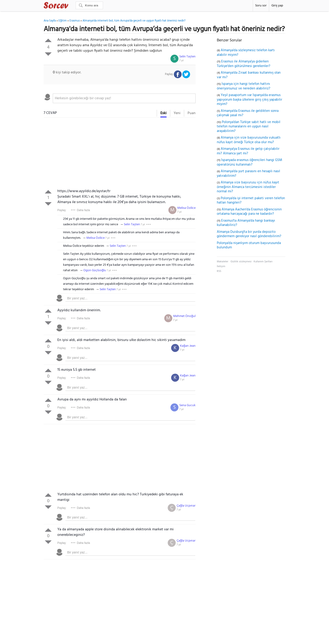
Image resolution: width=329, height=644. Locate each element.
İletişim (221, 266)
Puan (192, 113)
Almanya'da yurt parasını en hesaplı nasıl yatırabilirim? (248, 174)
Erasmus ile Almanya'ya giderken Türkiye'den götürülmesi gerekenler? (244, 64)
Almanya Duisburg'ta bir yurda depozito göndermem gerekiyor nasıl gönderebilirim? (249, 234)
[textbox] (124, 98)
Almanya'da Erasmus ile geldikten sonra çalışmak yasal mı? (248, 113)
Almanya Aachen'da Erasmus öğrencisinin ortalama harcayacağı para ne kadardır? (249, 212)
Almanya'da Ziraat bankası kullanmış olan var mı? (249, 75)
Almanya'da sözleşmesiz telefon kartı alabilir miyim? (246, 53)
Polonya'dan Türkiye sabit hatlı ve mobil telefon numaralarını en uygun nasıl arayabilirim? (249, 127)
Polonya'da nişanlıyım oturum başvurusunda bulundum (249, 245)
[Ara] (89, 5)
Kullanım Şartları (263, 262)
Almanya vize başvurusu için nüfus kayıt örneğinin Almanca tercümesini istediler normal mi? (248, 187)
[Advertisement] (120, 154)
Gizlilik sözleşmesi (241, 262)
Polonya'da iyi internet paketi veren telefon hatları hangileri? (251, 201)
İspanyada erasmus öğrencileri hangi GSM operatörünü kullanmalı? (249, 162)
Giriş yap (277, 6)
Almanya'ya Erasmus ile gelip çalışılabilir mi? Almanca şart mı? (248, 151)
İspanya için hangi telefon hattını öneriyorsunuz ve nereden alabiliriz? (244, 86)
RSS (219, 271)
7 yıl (182, 61)
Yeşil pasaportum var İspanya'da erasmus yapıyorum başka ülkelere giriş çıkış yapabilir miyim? (249, 100)
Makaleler (223, 262)
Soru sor (261, 6)
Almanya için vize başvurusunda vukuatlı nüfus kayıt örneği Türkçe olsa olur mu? (249, 140)
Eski (163, 113)
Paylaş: (62, 210)
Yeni (177, 113)
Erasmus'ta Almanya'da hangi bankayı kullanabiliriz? (246, 223)
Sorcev (71, 6)
